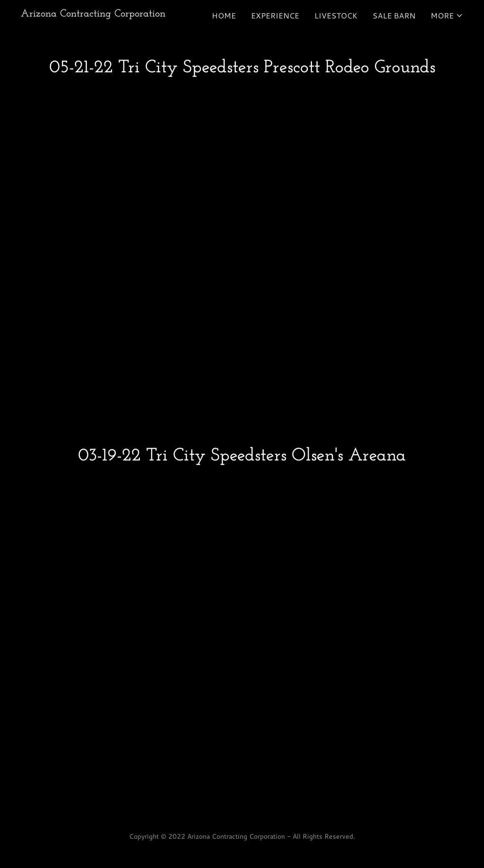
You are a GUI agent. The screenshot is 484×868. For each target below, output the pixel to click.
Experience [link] (275, 15)
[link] (93, 13)
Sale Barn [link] (394, 15)
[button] (447, 16)
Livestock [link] (336, 15)
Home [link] (224, 15)
